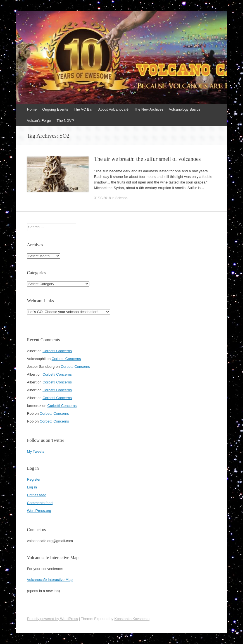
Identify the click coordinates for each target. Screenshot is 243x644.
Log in (32, 487)
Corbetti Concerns (57, 351)
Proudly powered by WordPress (53, 619)
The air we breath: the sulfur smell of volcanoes (147, 159)
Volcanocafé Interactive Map (50, 580)
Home (32, 109)
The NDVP (65, 121)
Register (34, 479)
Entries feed (37, 495)
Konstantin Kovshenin (132, 619)
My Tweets (36, 451)
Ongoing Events (55, 109)
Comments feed (40, 503)
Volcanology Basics (185, 109)
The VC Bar (83, 109)
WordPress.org (39, 511)
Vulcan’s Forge (39, 121)
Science (121, 198)
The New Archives (149, 109)
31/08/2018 (103, 198)
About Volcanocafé (113, 109)
